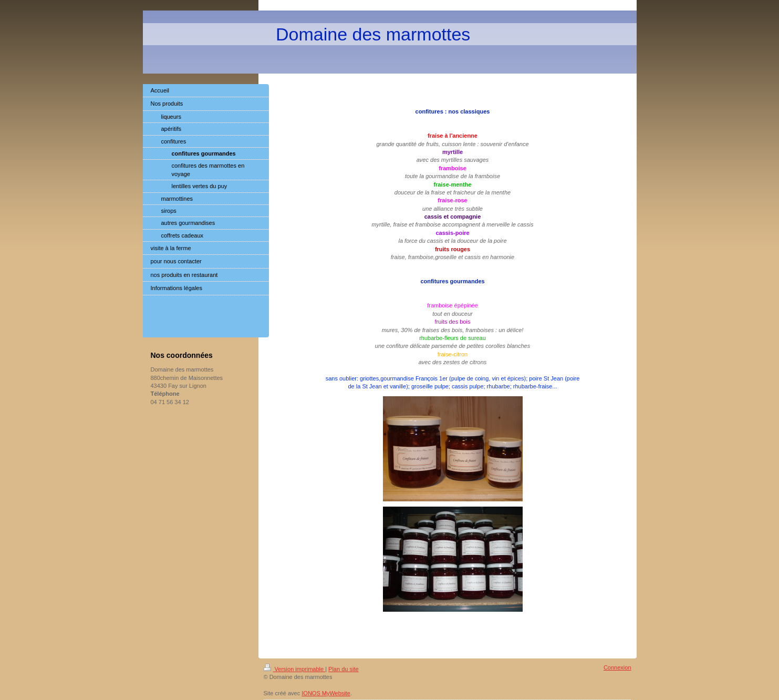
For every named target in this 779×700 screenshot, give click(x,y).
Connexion (617, 667)
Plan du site (343, 669)
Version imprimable (295, 669)
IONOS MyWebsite (326, 693)
